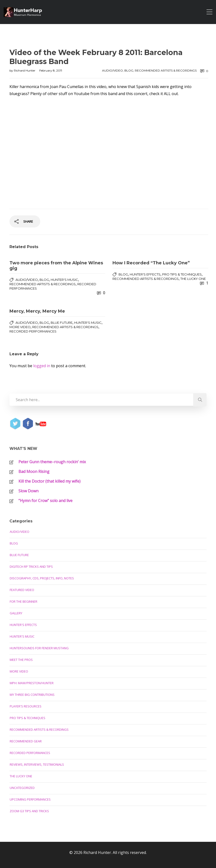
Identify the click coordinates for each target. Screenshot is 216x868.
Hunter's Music (64, 280)
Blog (129, 70)
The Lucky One (193, 279)
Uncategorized (22, 788)
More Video (20, 327)
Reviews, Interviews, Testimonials (37, 764)
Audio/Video (112, 70)
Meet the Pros (21, 660)
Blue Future (62, 323)
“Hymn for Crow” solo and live (45, 501)
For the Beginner (24, 601)
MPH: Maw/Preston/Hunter (32, 683)
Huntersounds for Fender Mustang (39, 648)
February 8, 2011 (51, 70)
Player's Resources (26, 706)
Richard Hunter (25, 70)
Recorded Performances (33, 331)
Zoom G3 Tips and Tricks (29, 811)
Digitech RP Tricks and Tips (31, 567)
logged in (42, 366)
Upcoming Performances (30, 799)
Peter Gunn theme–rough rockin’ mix (52, 462)
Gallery (16, 613)
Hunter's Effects (145, 274)
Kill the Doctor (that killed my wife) (49, 481)
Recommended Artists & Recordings (166, 70)
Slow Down (28, 491)
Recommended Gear (26, 741)
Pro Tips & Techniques (182, 274)
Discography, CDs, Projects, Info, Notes (42, 578)
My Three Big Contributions (32, 695)
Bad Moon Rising (34, 471)
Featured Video (22, 590)
